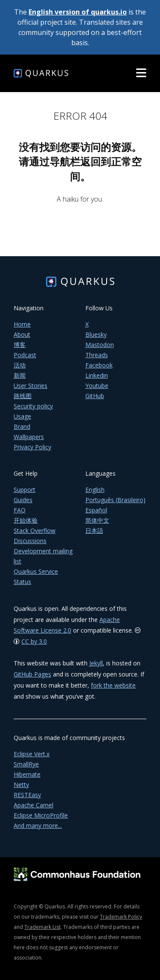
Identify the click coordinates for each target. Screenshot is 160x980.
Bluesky (96, 334)
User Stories (31, 386)
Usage (22, 416)
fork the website (113, 685)
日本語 (94, 530)
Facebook (99, 365)
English (95, 490)
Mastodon (100, 345)
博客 (20, 345)
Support (25, 490)
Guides (23, 500)
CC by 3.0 (34, 641)
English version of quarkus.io (78, 12)
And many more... (38, 825)
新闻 (20, 375)
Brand (22, 426)
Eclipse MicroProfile (41, 815)
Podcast (25, 355)
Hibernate (27, 774)
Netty (21, 785)
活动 (20, 365)
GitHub (95, 396)
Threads (97, 355)
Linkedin (97, 375)
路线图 (23, 396)
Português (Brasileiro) (115, 500)
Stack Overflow (35, 530)
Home (22, 324)
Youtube (97, 386)
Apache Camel (33, 805)
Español (96, 510)
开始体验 (26, 520)
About (22, 334)
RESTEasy (27, 795)
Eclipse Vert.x (32, 754)
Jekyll (96, 663)
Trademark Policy (121, 917)
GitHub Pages (32, 674)
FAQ (20, 510)
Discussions (30, 541)
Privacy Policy (32, 447)
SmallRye (26, 764)
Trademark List (42, 927)
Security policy (33, 406)
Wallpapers (29, 437)
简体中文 (97, 520)
